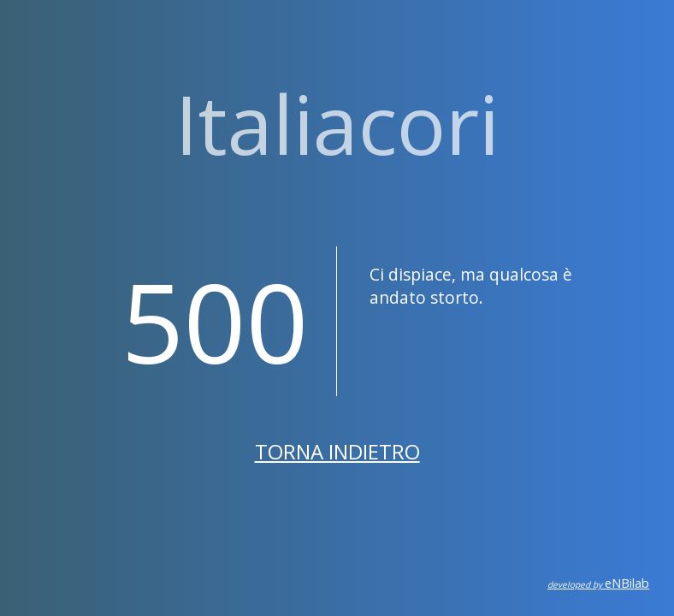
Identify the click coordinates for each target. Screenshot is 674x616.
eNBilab (598, 583)
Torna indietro (337, 451)
